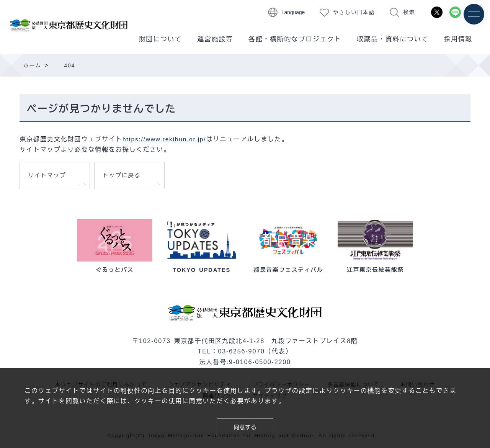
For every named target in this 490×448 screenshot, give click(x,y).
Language (293, 12)
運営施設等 (215, 39)
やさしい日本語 (354, 12)
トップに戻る (123, 176)
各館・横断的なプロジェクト (295, 39)
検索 (409, 12)
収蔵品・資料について (393, 39)
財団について (160, 39)
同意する (245, 426)
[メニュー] (474, 14)
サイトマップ (48, 176)
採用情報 (458, 39)
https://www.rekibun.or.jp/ (166, 139)
